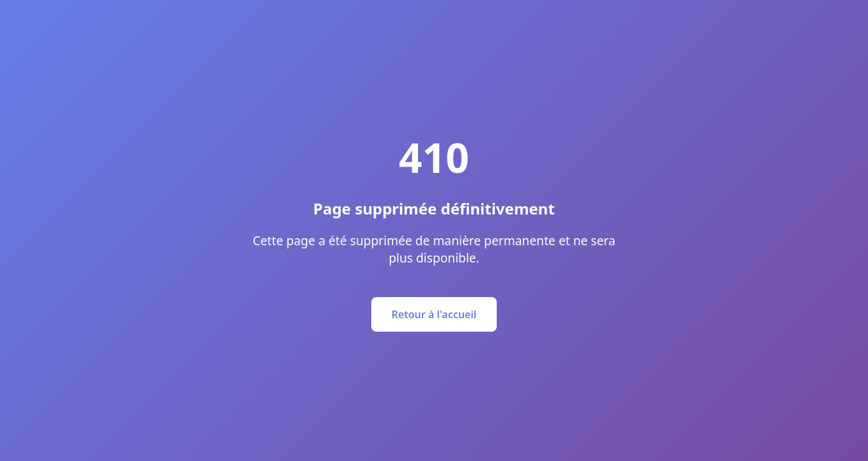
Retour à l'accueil (434, 314)
